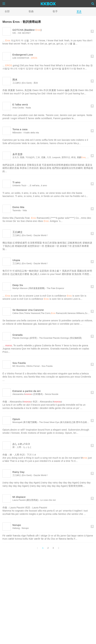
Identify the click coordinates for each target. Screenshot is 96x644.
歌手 (55, 11)
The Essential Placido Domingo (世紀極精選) (61, 338)
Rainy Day (18, 472)
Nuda (28, 108)
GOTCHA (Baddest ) (27, 30)
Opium (16, 419)
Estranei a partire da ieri (27, 391)
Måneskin (17, 133)
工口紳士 (18, 232)
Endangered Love (23, 55)
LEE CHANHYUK (21, 58)
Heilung (16, 528)
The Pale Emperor (55, 288)
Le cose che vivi (48, 500)
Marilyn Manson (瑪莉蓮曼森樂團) (29, 288)
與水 (15, 80)
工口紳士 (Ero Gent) (22, 83)
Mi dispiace (19, 497)
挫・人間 (17, 447)
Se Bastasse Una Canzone (28, 310)
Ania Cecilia (18, 108)
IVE (14, 33)
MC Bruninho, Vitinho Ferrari (26, 366)
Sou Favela (19, 363)
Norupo (17, 525)
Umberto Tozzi (19, 185)
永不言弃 (18, 154)
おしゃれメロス (21, 444)
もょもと (27, 447)
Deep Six (18, 285)
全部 (7, 11)
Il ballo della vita (31, 133)
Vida (25, 210)
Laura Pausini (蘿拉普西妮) (25, 500)
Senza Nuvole (52, 394)
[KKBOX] (48, 4)
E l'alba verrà (20, 104)
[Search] (93, 4)
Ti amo (16, 182)
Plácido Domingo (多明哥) (25, 338)
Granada (17, 335)
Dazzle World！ (41, 235)
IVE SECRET (24, 33)
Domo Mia (18, 207)
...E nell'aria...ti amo (37, 185)
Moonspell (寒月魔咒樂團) (25, 422)
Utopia (16, 260)
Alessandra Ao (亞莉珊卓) (28, 394)
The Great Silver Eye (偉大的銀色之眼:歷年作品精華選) (66, 422)
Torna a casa (20, 129)
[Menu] (4, 4)
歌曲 (31, 11)
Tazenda (16, 210)
